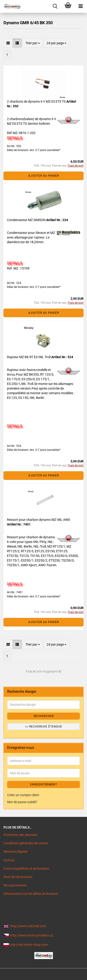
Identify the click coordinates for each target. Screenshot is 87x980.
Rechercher (44, 716)
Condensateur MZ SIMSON (27, 220)
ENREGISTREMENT (44, 785)
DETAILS (14, 138)
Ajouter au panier (44, 176)
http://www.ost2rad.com (28, 926)
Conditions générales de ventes (26, 843)
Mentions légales (16, 852)
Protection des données (20, 835)
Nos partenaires (15, 885)
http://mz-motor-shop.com (29, 945)
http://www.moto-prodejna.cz (32, 935)
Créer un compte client (23, 795)
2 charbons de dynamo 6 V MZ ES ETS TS (37, 101)
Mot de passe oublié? (22, 802)
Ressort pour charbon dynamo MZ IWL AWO (39, 520)
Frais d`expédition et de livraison (26, 869)
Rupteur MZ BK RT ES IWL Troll (29, 357)
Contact (9, 860)
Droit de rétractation (18, 877)
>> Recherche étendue (44, 727)
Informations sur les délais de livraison (31, 894)
